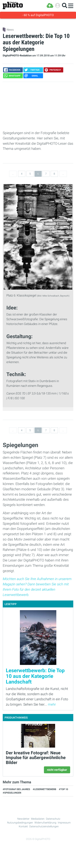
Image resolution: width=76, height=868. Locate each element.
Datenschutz (53, 819)
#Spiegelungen (12, 793)
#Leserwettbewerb (44, 789)
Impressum (64, 823)
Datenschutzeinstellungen (44, 826)
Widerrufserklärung (45, 823)
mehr (52, 704)
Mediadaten (38, 819)
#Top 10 (63, 789)
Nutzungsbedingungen (20, 823)
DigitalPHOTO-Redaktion (17, 56)
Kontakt (23, 826)
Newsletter (23, 819)
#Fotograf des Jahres (16, 789)
